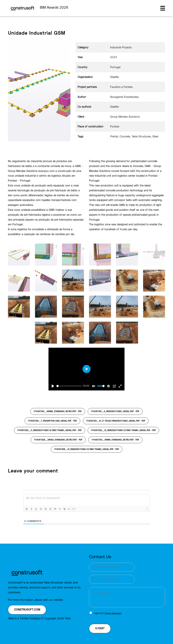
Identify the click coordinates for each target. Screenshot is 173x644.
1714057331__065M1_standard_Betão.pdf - (115, 440)
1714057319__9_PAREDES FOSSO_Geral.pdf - (115, 411)
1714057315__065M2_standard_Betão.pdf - (58, 411)
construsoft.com (27, 610)
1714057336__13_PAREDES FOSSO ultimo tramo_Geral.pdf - (87, 449)
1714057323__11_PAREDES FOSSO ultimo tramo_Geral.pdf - (50, 430)
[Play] (53, 386)
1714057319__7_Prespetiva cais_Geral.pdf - (52, 421)
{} (69, 509)
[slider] (69, 386)
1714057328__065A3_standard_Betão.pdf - (58, 440)
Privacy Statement (113, 613)
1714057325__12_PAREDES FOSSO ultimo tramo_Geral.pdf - (123, 430)
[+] (74, 509)
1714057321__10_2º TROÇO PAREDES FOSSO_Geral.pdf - (116, 421)
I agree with (107, 613)
